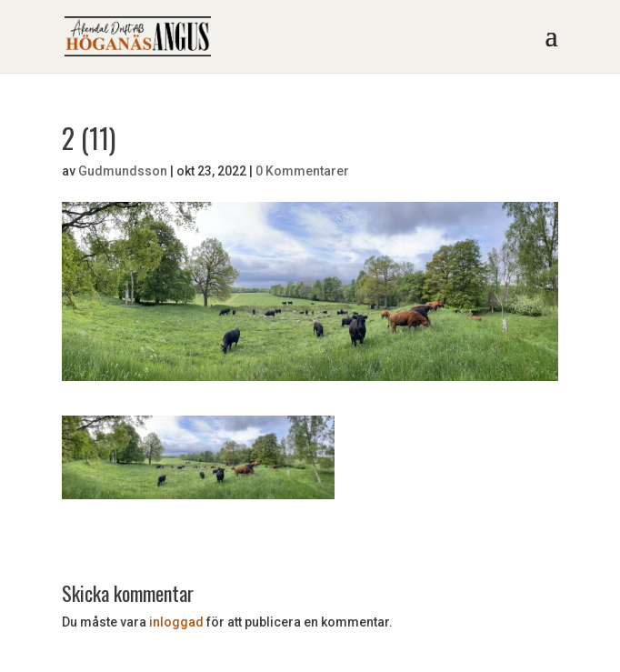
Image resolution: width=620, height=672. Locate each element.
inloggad (176, 622)
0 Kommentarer (302, 171)
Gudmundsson (123, 171)
